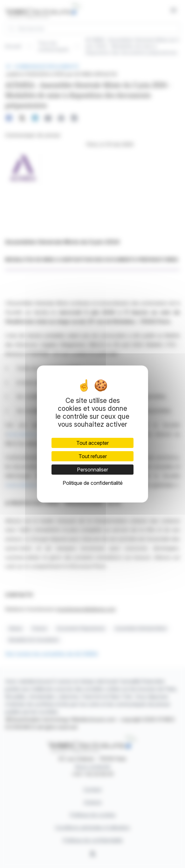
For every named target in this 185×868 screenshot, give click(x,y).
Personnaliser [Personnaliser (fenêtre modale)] (92, 470)
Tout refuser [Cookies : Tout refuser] (93, 456)
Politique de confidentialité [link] (93, 483)
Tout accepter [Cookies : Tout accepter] (92, 443)
